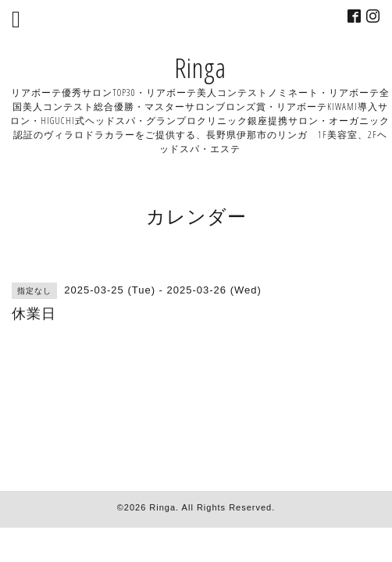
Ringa (200, 68)
